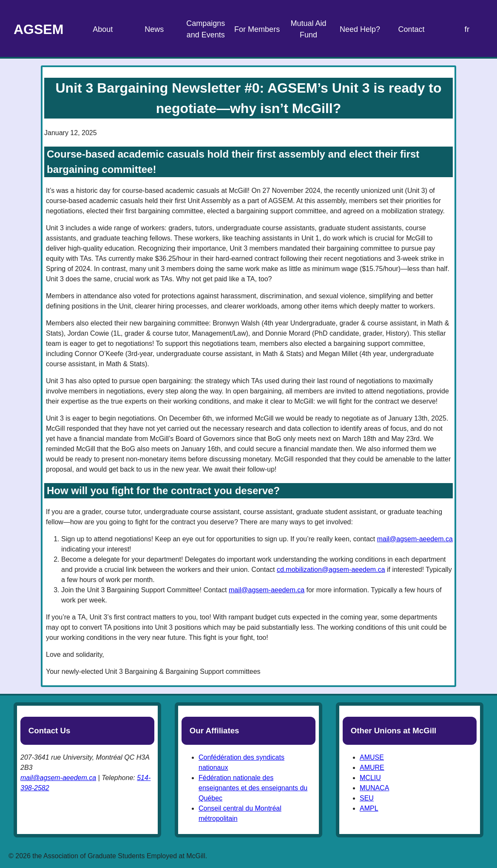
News (154, 29)
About (103, 29)
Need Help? (360, 29)
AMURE (372, 768)
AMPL (369, 808)
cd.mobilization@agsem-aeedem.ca (331, 570)
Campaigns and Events (206, 29)
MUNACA (374, 788)
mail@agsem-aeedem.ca (415, 539)
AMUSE (372, 757)
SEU (367, 798)
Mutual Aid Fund (309, 29)
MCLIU (370, 778)
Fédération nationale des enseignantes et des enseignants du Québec (253, 788)
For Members (257, 29)
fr (467, 29)
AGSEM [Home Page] (38, 29)
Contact (411, 29)
